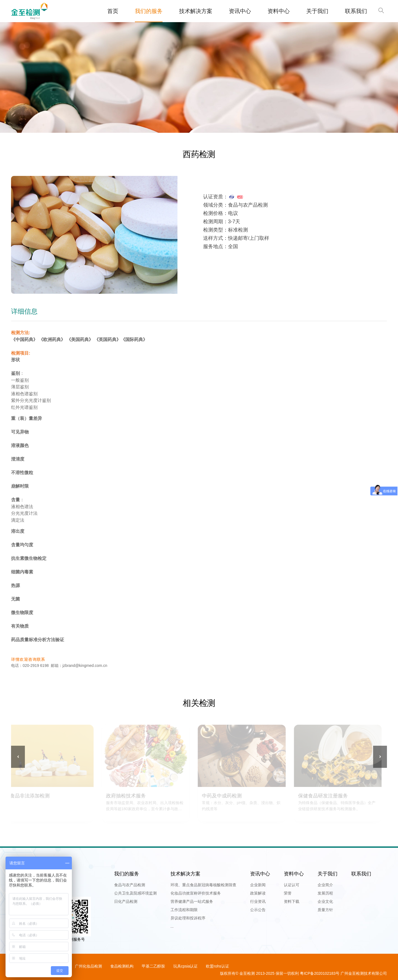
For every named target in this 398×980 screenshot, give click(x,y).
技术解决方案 (196, 11)
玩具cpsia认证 (186, 966)
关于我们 (317, 11)
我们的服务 (149, 11)
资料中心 (279, 11)
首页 (113, 11)
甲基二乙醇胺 (153, 966)
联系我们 (356, 11)
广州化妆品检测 (88, 966)
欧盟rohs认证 (217, 966)
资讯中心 (240, 11)
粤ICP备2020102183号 (320, 973)
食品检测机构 (122, 966)
